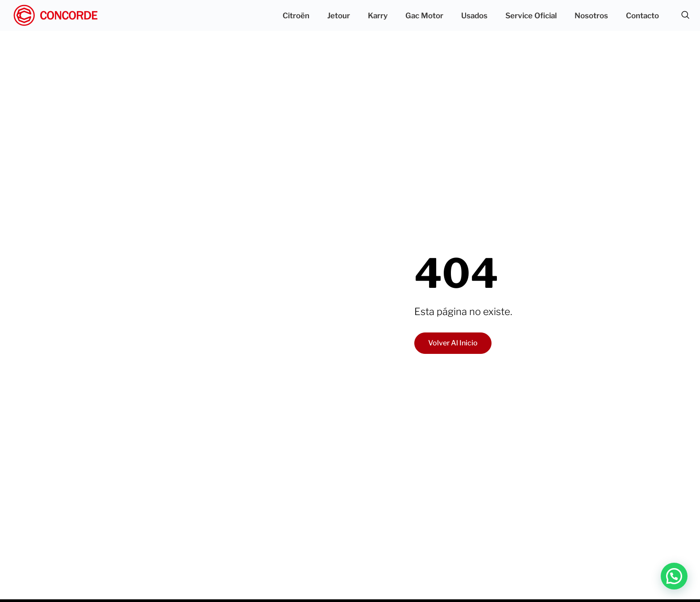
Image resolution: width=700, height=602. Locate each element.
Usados (474, 16)
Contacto (642, 16)
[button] (674, 576)
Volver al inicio (453, 343)
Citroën (296, 16)
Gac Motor (424, 16)
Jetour (339, 16)
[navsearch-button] (685, 15)
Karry (378, 16)
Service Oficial (531, 16)
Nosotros (591, 16)
